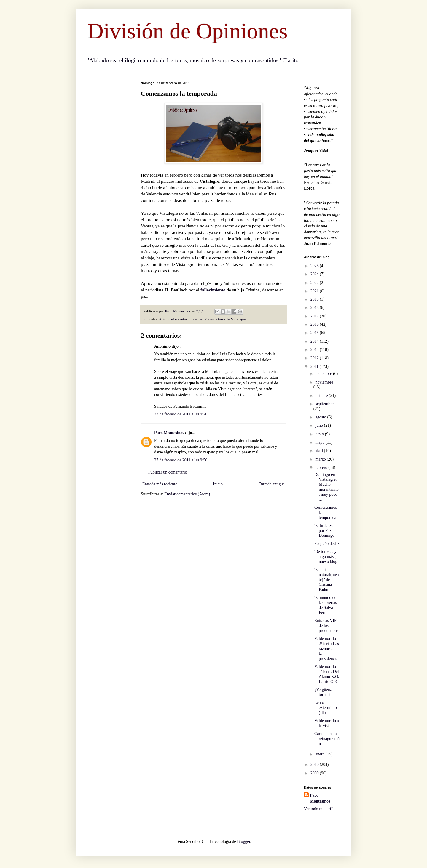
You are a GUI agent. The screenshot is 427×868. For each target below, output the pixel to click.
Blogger (243, 841)
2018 (315, 308)
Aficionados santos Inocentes (181, 319)
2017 (315, 316)
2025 (315, 266)
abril (320, 451)
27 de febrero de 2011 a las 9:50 (181, 460)
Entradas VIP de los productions (326, 626)
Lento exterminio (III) (326, 708)
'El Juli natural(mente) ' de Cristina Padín (327, 580)
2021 (315, 291)
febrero (322, 467)
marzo (321, 459)
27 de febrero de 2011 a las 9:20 (181, 414)
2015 (315, 333)
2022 (315, 283)
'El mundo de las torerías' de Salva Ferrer (326, 605)
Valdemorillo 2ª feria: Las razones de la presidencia (327, 649)
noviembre (324, 382)
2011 (315, 366)
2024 (315, 274)
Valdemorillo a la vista (327, 723)
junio (320, 434)
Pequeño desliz (327, 544)
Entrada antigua (272, 484)
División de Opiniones (188, 31)
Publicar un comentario (168, 472)
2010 (315, 764)
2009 (315, 773)
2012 (315, 358)
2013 (315, 350)
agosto (321, 417)
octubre (322, 396)
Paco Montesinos (169, 433)
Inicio (218, 484)
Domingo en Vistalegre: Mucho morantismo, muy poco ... (326, 487)
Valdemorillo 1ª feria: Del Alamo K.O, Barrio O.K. (327, 674)
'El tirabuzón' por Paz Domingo (325, 531)
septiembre (324, 404)
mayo (320, 442)
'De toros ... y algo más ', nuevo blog (326, 557)
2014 (315, 341)
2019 (315, 299)
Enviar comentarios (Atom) (187, 494)
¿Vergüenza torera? (324, 692)
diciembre (324, 374)
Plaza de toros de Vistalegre (225, 319)
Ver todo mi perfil (319, 809)
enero (320, 754)
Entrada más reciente (160, 484)
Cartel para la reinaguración (327, 739)
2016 (315, 324)
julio (320, 425)
